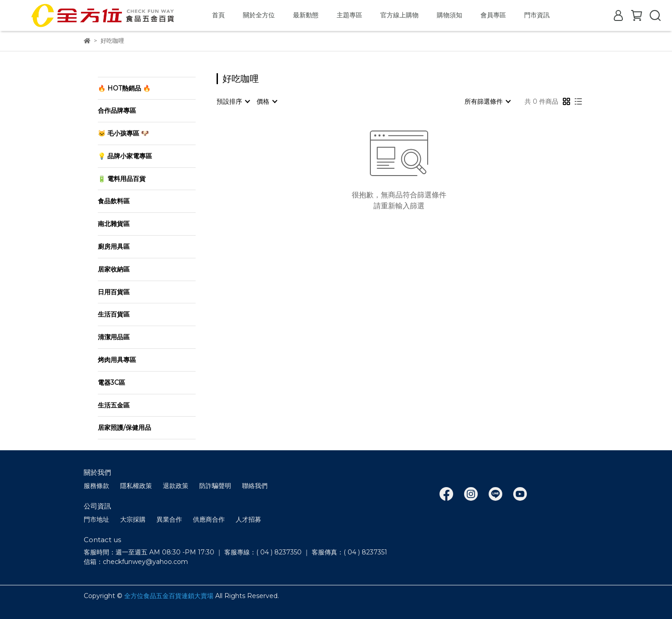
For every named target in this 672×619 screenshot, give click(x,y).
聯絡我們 (255, 486)
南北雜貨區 (114, 224)
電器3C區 (111, 382)
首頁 (218, 15)
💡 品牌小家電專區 (125, 156)
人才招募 (248, 519)
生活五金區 (114, 405)
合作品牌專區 (117, 111)
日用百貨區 (114, 292)
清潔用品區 (114, 337)
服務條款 (96, 486)
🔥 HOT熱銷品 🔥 (124, 88)
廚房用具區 (114, 247)
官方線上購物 (399, 15)
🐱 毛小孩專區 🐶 (123, 133)
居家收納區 (114, 269)
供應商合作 (209, 519)
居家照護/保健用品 (124, 428)
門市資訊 (537, 15)
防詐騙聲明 (215, 486)
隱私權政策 (136, 486)
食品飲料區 (114, 201)
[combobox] (233, 101)
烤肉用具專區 (117, 360)
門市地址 (96, 519)
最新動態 (306, 15)
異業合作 (169, 519)
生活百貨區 (114, 314)
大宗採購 (133, 519)
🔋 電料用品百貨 (122, 179)
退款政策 (176, 486)
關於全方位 (259, 15)
